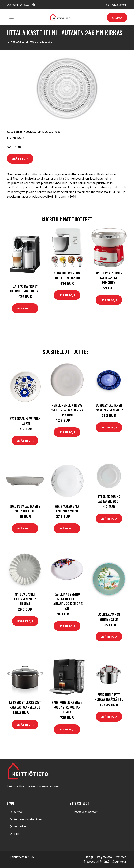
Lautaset (46, 42)
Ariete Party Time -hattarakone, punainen (109, 278)
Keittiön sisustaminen (28, 819)
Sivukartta (119, 862)
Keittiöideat (21, 826)
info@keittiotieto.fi (115, 5)
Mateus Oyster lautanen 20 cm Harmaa (25, 599)
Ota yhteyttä (104, 857)
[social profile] (34, 5)
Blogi (17, 834)
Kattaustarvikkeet (23, 42)
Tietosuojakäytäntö (97, 862)
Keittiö (18, 812)
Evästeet (120, 857)
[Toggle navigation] (12, 17)
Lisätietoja (20, 159)
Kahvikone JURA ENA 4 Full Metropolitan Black (67, 707)
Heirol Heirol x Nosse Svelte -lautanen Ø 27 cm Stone (67, 410)
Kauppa (117, 17)
